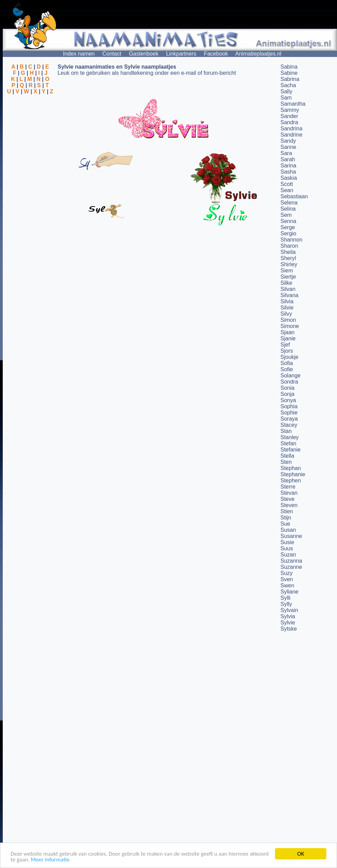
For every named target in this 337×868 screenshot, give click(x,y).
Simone (290, 326)
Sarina (288, 166)
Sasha (288, 172)
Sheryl (288, 258)
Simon (288, 320)
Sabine (289, 73)
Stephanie (293, 474)
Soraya (289, 419)
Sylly (286, 604)
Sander (289, 116)
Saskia (289, 178)
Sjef (285, 345)
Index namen (79, 54)
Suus (287, 548)
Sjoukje (289, 357)
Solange (291, 376)
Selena (289, 203)
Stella (287, 456)
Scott (287, 184)
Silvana (289, 295)
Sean (287, 190)
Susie (287, 542)
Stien (287, 511)
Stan (286, 431)
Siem (287, 271)
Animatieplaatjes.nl (258, 54)
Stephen (291, 480)
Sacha (288, 85)
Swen (287, 585)
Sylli (285, 598)
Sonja (287, 394)
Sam (286, 98)
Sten (286, 462)
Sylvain (289, 610)
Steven (289, 505)
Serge (288, 227)
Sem (286, 215)
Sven (287, 579)
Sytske (289, 629)
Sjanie (288, 338)
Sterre (288, 487)
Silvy (286, 314)
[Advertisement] (30, 128)
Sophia (289, 406)
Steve (287, 499)
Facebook (216, 54)
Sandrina (291, 128)
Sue (285, 524)
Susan (288, 530)
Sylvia (288, 616)
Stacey (289, 425)
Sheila (288, 252)
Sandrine (291, 135)
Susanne (291, 536)
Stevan (289, 493)
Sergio (288, 233)
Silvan (288, 289)
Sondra (289, 382)
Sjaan (287, 332)
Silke (286, 283)
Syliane (289, 592)
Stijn (286, 518)
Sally (286, 91)
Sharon (289, 246)
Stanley (290, 437)
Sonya (288, 400)
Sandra (289, 122)
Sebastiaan (294, 196)
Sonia (287, 388)
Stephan (291, 468)
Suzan (288, 555)
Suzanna (291, 561)
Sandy (288, 141)
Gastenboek (144, 54)
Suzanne (291, 567)
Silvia (287, 301)
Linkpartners (181, 54)
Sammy (290, 110)
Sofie (287, 369)
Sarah (288, 159)
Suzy (287, 573)
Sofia (287, 363)
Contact (112, 54)
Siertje (288, 277)
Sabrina (290, 79)
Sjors (287, 351)
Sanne (288, 147)
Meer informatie (50, 860)
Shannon (291, 240)
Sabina (289, 67)
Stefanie (291, 450)
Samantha (293, 104)
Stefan (288, 443)
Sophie (289, 413)
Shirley (289, 264)
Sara (286, 153)
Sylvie (288, 623)
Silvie (287, 308)
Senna (288, 221)
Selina (288, 209)
